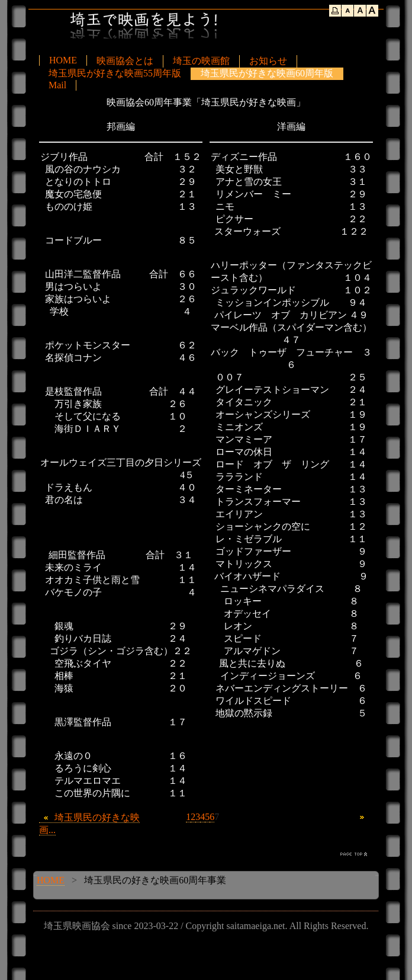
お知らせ (268, 61)
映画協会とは (125, 61)
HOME (63, 60)
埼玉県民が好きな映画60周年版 (267, 73)
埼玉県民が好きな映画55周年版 (115, 73)
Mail (57, 85)
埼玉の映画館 (201, 61)
